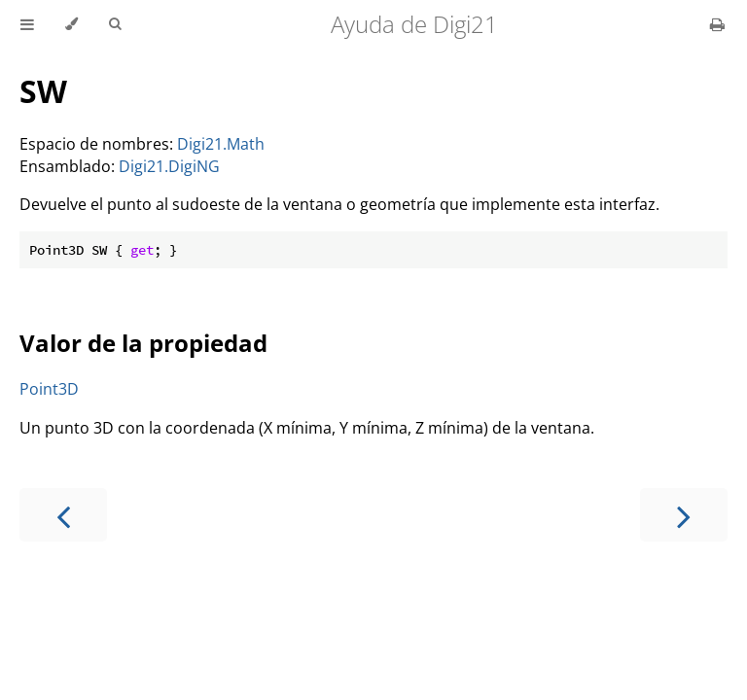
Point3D (49, 389)
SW (43, 91)
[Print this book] (717, 24)
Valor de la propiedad (143, 343)
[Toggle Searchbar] (115, 24)
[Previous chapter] (63, 515)
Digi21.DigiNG (169, 166)
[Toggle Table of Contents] (27, 24)
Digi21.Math (221, 144)
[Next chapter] (684, 515)
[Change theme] (71, 24)
